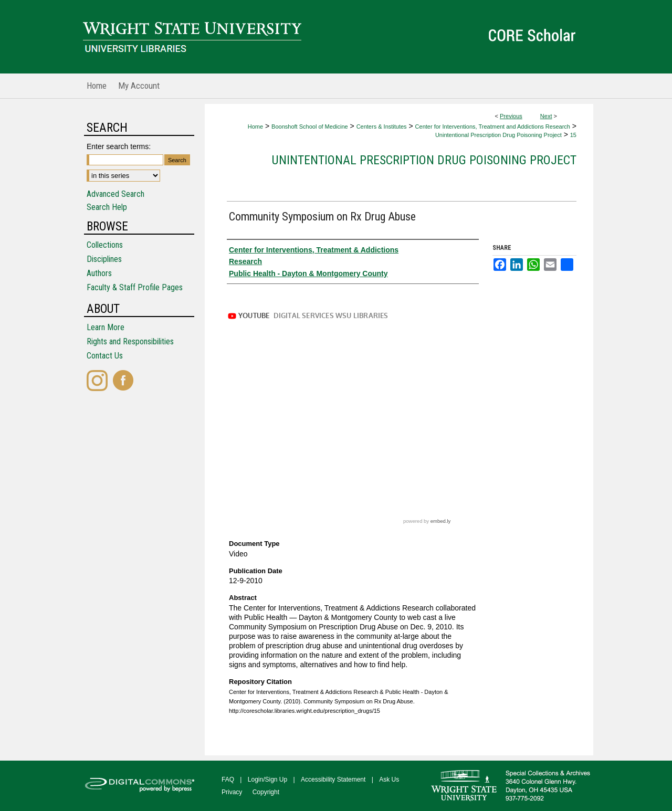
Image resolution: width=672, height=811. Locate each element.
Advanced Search (115, 194)
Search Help (107, 207)
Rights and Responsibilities (130, 341)
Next (546, 116)
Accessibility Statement (333, 780)
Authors (99, 273)
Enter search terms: (119, 146)
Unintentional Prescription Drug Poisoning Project (498, 135)
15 (573, 135)
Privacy (232, 792)
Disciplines (104, 259)
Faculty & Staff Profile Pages (135, 287)
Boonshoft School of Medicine (310, 127)
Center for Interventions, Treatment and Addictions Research (493, 127)
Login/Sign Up (267, 780)
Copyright (266, 792)
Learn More (106, 327)
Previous (511, 116)
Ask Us (389, 780)
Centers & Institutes (382, 127)
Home (255, 127)
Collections (105, 245)
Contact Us (105, 356)
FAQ (228, 780)
